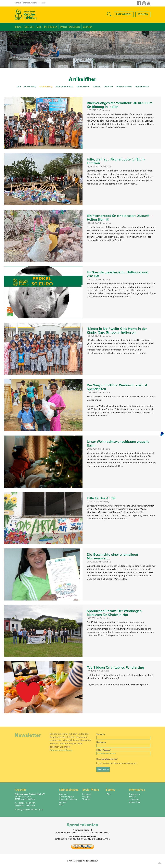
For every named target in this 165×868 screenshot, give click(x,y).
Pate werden (124, 14)
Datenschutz (40, 3)
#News (97, 86)
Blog (39, 27)
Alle (19, 86)
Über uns (29, 27)
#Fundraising (46, 86)
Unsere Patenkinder (70, 27)
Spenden (143, 14)
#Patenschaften (124, 86)
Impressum (28, 3)
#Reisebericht (142, 86)
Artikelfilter (82, 79)
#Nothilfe (108, 86)
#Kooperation (83, 86)
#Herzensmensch (64, 86)
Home (18, 27)
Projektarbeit (51, 27)
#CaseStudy (30, 86)
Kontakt (18, 3)
